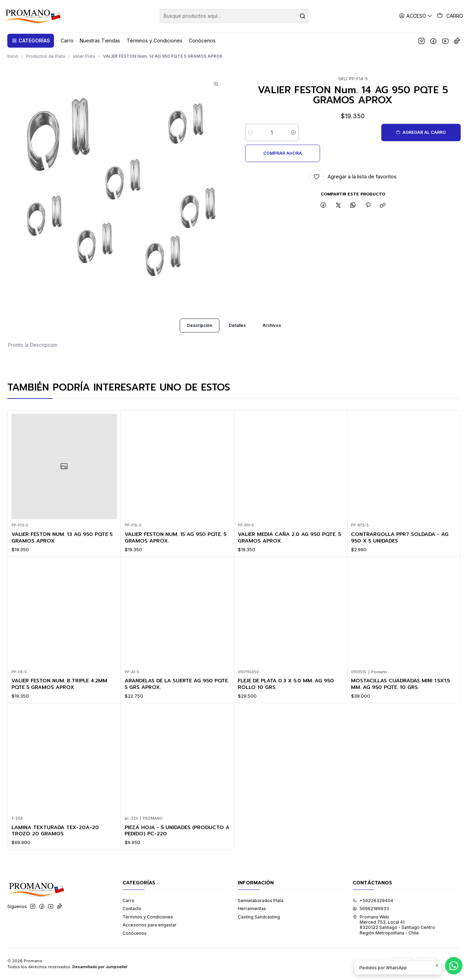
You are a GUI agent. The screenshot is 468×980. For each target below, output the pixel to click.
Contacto (132, 909)
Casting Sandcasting (259, 917)
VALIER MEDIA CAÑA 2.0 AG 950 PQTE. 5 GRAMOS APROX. (290, 568)
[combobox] (234, 16)
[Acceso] (416, 16)
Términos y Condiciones (148, 917)
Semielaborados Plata (261, 901)
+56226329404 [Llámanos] (373, 901)
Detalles (237, 338)
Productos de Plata (46, 56)
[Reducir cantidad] (251, 132)
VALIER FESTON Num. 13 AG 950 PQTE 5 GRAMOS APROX (62, 550)
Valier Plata (84, 56)
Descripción (200, 338)
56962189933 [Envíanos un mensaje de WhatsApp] (371, 909)
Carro (128, 901)
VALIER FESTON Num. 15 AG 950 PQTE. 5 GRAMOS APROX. (176, 558)
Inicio (13, 56)
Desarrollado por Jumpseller (100, 967)
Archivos (272, 338)
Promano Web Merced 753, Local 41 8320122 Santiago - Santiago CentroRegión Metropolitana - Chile (394, 925)
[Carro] (450, 16)
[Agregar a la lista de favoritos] (353, 156)
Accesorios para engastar (150, 925)
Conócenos (135, 934)
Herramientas (252, 909)
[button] (31, 41)
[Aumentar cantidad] (293, 132)
